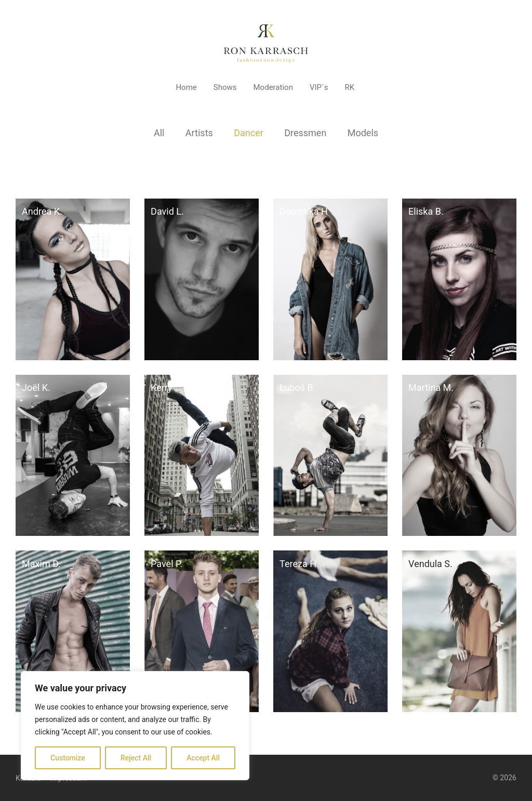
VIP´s (319, 87)
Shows (225, 87)
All (159, 133)
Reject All (136, 758)
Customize (68, 758)
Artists (199, 133)
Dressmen (305, 133)
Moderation (273, 87)
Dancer (249, 133)
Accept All (203, 758)
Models (363, 133)
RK (349, 87)
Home (186, 87)
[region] (135, 726)
